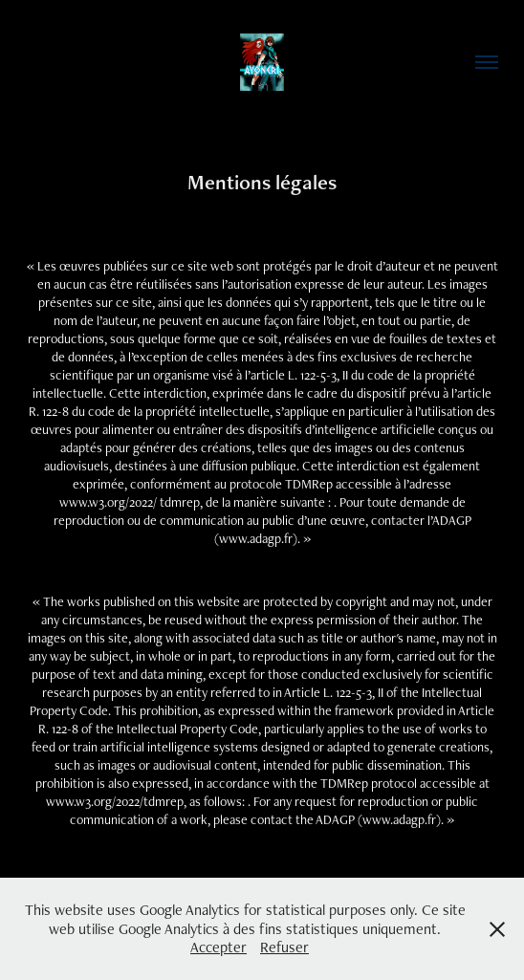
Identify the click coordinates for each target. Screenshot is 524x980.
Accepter (218, 947)
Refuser (284, 947)
